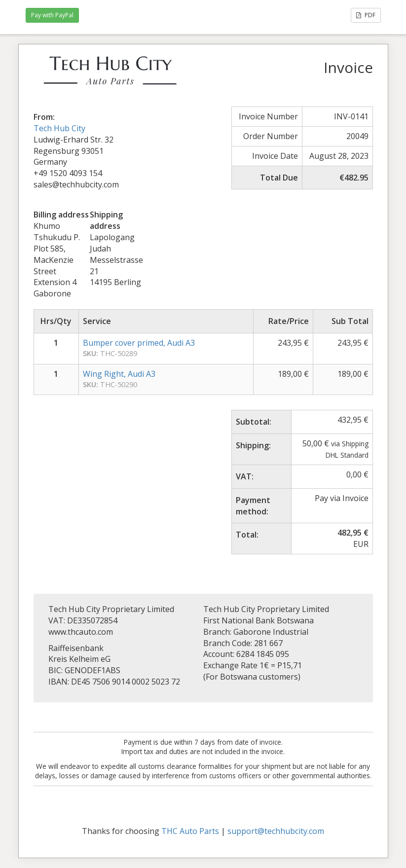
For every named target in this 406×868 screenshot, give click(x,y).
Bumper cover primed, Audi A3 (139, 343)
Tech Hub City (59, 128)
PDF (366, 15)
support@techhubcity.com (276, 831)
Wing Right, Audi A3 (119, 374)
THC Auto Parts (190, 831)
